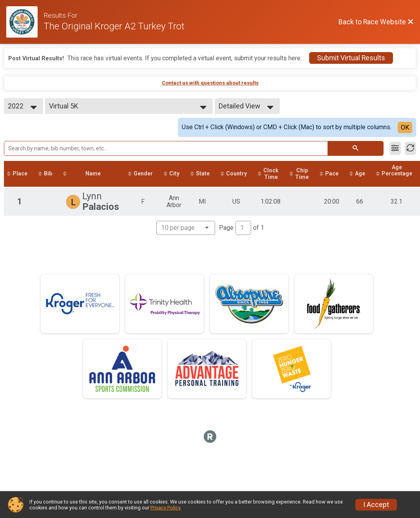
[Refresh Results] (410, 148)
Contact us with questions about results (210, 83)
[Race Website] (25, 22)
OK (405, 127)
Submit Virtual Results (351, 58)
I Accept (376, 505)
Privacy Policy (165, 508)
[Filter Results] (395, 148)
